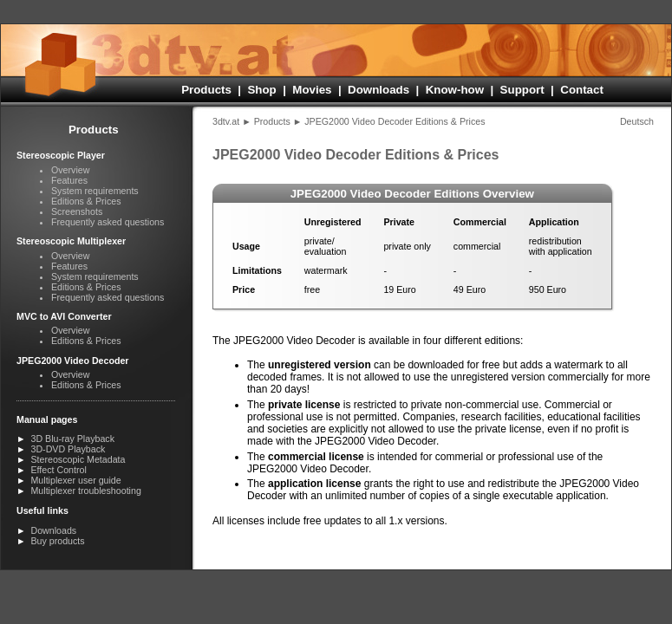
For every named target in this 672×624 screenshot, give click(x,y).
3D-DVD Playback (68, 449)
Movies (312, 90)
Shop (261, 90)
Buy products (57, 541)
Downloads (378, 90)
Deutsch (637, 121)
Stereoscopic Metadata (78, 459)
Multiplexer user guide (75, 480)
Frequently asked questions (108, 222)
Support (522, 90)
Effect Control (58, 470)
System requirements (95, 191)
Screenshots (77, 211)
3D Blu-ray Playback (72, 439)
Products (206, 90)
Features (69, 180)
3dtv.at (226, 121)
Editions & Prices (86, 201)
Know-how (455, 90)
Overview (70, 170)
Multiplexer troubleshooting (85, 491)
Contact (582, 90)
